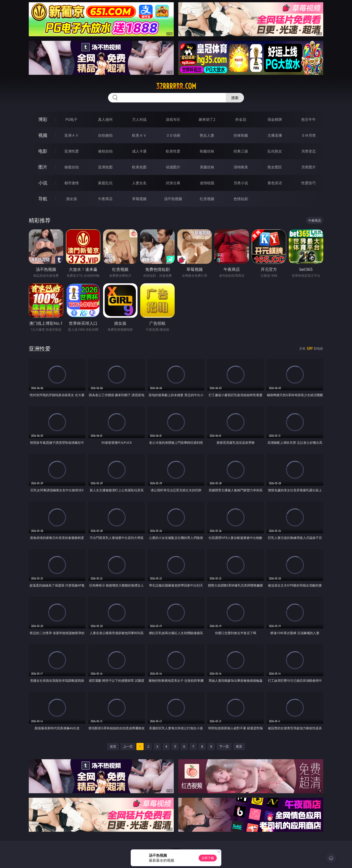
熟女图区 (275, 167)
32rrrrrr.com (176, 86)
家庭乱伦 (105, 183)
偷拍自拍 (105, 151)
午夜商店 (105, 199)
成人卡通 (139, 151)
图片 (43, 167)
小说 (43, 183)
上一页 (128, 746)
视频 (43, 135)
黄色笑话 (275, 183)
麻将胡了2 (207, 119)
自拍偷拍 (105, 135)
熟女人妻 (207, 135)
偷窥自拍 (72, 167)
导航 (43, 199)
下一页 (224, 746)
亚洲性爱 (72, 151)
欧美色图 (139, 167)
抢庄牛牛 (309, 119)
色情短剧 (241, 199)
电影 (43, 151)
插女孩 (72, 199)
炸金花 (241, 119)
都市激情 (72, 183)
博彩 (43, 119)
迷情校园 (207, 183)
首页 (113, 746)
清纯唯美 (241, 167)
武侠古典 (173, 183)
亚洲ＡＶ (72, 135)
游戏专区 (173, 119)
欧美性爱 (173, 151)
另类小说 (241, 183)
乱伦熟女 (275, 151)
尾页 (239, 746)
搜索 (235, 98)
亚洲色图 (105, 167)
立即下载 (208, 858)
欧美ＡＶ (139, 135)
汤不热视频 (173, 199)
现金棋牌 (275, 119)
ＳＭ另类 (309, 135)
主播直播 (275, 135)
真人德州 (105, 119)
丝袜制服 (241, 135)
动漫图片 (173, 167)
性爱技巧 (309, 183)
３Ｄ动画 (173, 135)
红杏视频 (207, 199)
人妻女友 (139, 183)
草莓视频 (139, 199)
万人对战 (139, 119)
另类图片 (309, 167)
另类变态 (309, 151)
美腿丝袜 (207, 167)
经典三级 (241, 151)
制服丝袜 (207, 151)
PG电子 (71, 119)
